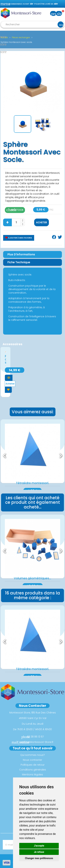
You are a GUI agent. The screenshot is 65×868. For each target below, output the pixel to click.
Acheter (42, 222)
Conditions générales (33, 770)
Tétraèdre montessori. (32, 483)
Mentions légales (32, 775)
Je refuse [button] (39, 852)
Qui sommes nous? (32, 755)
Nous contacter (32, 760)
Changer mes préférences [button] (39, 858)
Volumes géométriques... (32, 578)
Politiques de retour (33, 765)
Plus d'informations (21, 254)
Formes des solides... (5, 359)
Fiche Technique (19, 262)
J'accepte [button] (39, 846)
